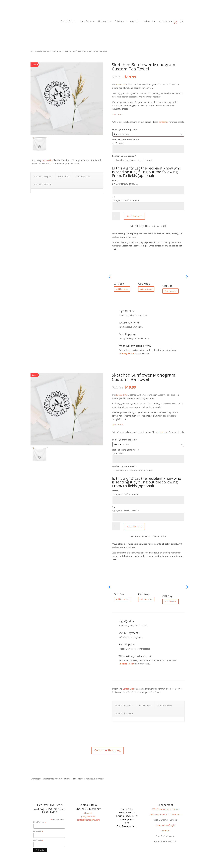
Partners (165, 831)
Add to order (122, 289)
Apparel (134, 21)
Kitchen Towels (56, 51)
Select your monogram (125, 129)
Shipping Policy (126, 353)
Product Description (43, 177)
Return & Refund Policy (127, 816)
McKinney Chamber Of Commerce (165, 815)
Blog (127, 823)
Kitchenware (103, 21)
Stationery (148, 21)
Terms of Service (127, 813)
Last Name (38, 841)
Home (33, 51)
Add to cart (134, 216)
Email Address (40, 822)
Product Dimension (43, 185)
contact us (164, 122)
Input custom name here (126, 140)
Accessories (164, 21)
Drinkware (120, 21)
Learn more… (118, 114)
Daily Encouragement (127, 826)
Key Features (64, 177)
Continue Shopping (107, 750)
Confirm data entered (124, 156)
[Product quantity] (116, 216)
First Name (38, 831)
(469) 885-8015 (88, 817)
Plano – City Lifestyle (165, 825)
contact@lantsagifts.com (88, 820)
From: (115, 180)
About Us (88, 813)
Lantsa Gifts (47, 160)
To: (114, 197)
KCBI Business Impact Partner (165, 809)
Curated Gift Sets (69, 21)
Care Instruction (83, 177)
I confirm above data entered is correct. (134, 160)
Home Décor (86, 21)
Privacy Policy (127, 809)
